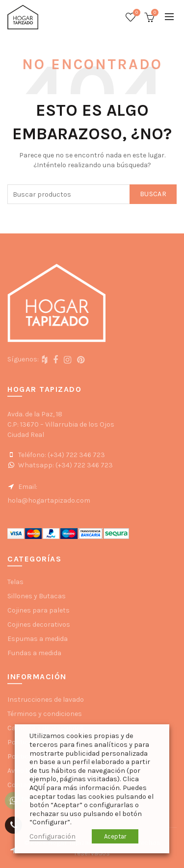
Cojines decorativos (39, 625)
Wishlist (135, 13)
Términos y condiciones (45, 714)
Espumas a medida (38, 639)
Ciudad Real (26, 435)
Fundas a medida (34, 653)
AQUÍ (37, 788)
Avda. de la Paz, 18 (35, 414)
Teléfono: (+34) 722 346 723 (56, 455)
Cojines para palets (39, 610)
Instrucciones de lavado (46, 700)
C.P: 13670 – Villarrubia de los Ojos (61, 424)
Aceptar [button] (115, 836)
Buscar (153, 194)
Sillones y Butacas (37, 596)
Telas (15, 582)
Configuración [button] (53, 836)
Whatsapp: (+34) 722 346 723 (60, 465)
